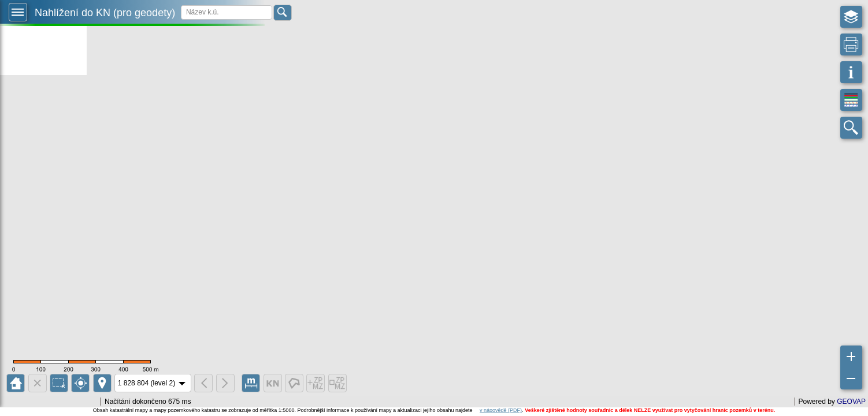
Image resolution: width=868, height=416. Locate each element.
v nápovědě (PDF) (501, 410)
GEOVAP (851, 402)
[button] (18, 12)
